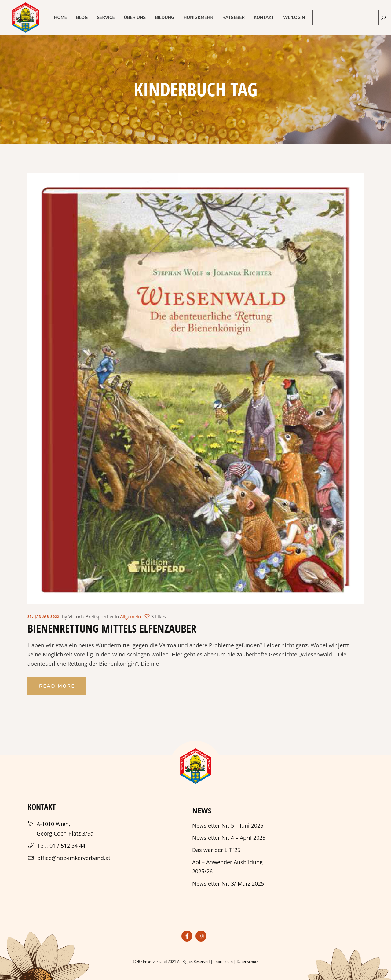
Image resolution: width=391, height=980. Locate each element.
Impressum (223, 962)
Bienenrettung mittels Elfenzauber (112, 629)
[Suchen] (383, 18)
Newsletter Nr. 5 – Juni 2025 (228, 825)
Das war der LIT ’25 (216, 850)
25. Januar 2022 (44, 616)
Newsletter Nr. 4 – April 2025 (229, 838)
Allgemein (130, 616)
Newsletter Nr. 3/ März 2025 (228, 883)
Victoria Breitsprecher (91, 616)
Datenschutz (247, 962)
